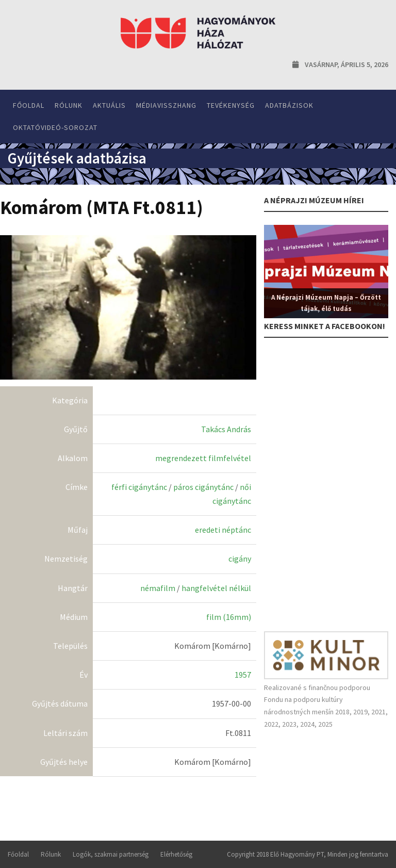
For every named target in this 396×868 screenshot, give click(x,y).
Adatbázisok (289, 105)
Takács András (226, 429)
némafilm (158, 588)
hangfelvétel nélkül (216, 588)
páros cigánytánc (203, 487)
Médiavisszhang (166, 105)
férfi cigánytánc (139, 487)
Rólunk (69, 105)
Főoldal (29, 105)
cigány (240, 559)
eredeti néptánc (223, 530)
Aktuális (109, 105)
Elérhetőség (176, 854)
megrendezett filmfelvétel (203, 458)
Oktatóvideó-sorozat (55, 127)
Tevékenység (231, 105)
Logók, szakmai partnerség (111, 854)
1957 (243, 675)
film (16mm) (229, 617)
